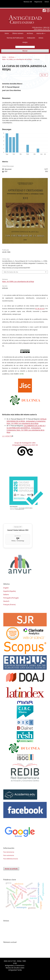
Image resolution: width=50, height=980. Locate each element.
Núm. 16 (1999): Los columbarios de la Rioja (17, 59)
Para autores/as (9, 855)
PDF (45, 75)
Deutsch (6, 601)
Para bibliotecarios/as (11, 859)
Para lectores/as (9, 852)
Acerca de (40, 33)
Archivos (30, 33)
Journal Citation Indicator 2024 (18, 530)
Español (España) (9, 591)
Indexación (31, 38)
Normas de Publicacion (15, 38)
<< (3, 436)
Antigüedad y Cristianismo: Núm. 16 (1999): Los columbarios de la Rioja (26, 422)
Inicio (7, 33)
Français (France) (9, 604)
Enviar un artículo (11, 869)
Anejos (25, 42)
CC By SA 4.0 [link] (40, 309)
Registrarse (38, 2)
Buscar (25, 51)
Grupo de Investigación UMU (25, 443)
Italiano (6, 594)
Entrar (47, 2)
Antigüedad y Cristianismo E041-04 (25, 445)
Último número (18, 33)
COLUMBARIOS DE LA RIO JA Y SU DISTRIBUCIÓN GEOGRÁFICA (26, 427)
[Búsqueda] (25, 47)
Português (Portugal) (11, 598)
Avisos (41, 38)
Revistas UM (28, 2)
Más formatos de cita (11, 272)
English (6, 588)
